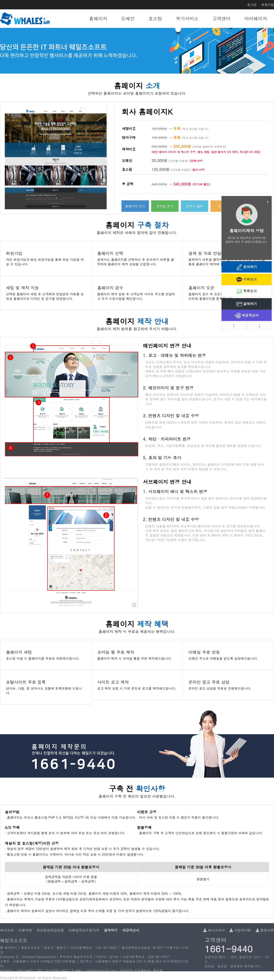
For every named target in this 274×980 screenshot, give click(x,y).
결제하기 (247, 304)
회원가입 (268, 5)
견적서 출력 (195, 206)
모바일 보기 (165, 206)
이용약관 (25, 930)
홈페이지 (98, 18)
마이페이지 (256, 18)
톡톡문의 (247, 291)
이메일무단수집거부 (84, 930)
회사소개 (7, 930)
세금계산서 (247, 316)
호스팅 (155, 18)
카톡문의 (247, 280)
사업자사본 (240, 930)
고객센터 (221, 18)
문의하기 (247, 267)
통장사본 (265, 930)
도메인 (128, 18)
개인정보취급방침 (50, 930)
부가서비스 (187, 18)
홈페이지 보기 (135, 206)
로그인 (252, 5)
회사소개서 (214, 930)
